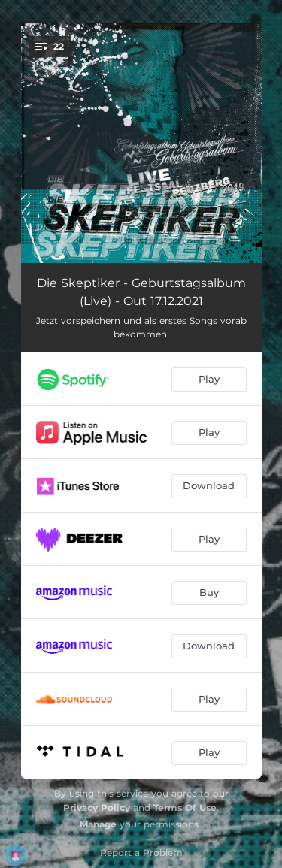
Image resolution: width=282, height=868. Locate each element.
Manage (98, 824)
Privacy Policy (97, 808)
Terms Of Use (185, 808)
